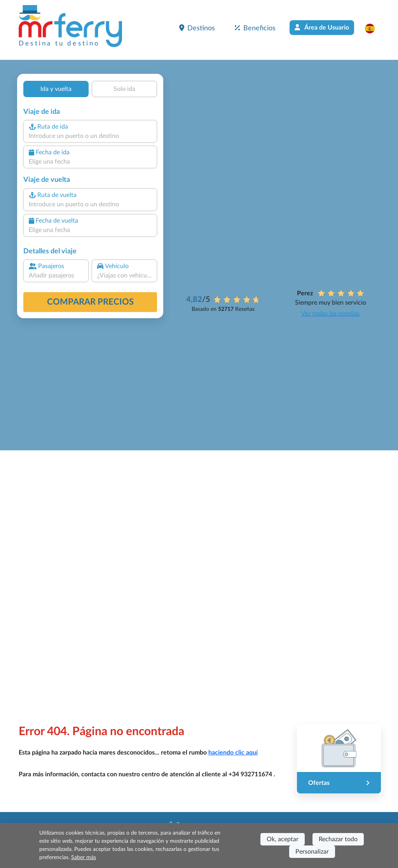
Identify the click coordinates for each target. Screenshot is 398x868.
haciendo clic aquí (233, 753)
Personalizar (312, 852)
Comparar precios (90, 302)
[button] (374, 28)
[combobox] (90, 136)
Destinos (197, 28)
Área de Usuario (322, 27)
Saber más (84, 858)
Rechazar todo (338, 839)
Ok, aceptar (283, 839)
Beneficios (255, 28)
